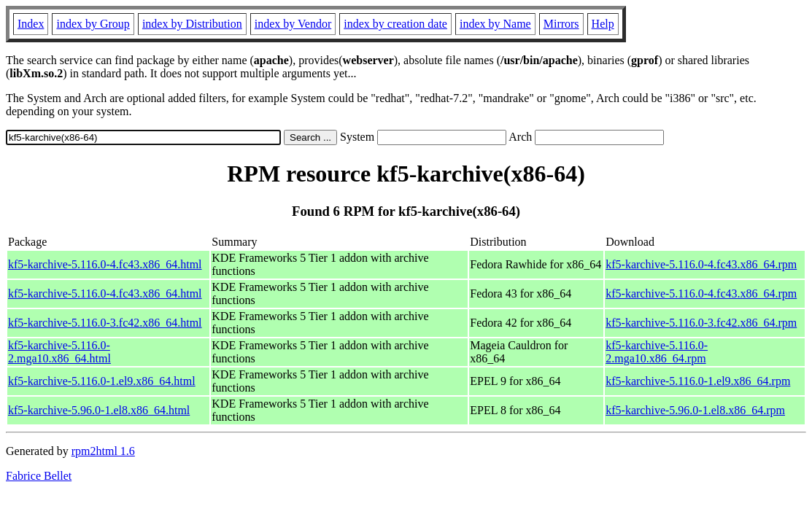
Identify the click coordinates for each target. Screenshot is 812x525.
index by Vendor (293, 24)
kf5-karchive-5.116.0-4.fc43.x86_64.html (105, 264)
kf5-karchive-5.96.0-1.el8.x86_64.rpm (695, 410)
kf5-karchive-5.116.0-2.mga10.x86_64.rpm (657, 352)
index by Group (93, 24)
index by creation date (395, 24)
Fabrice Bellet (39, 476)
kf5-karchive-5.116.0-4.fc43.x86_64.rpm (701, 264)
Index (31, 24)
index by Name (495, 24)
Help (603, 24)
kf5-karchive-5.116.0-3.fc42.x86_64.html (105, 323)
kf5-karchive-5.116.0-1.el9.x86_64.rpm (698, 381)
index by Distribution (192, 24)
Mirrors (561, 24)
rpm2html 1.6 (103, 451)
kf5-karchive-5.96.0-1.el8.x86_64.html (99, 410)
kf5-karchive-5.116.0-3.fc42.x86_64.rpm (701, 323)
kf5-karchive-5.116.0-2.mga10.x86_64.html (59, 352)
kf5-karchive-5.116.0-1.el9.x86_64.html (102, 381)
